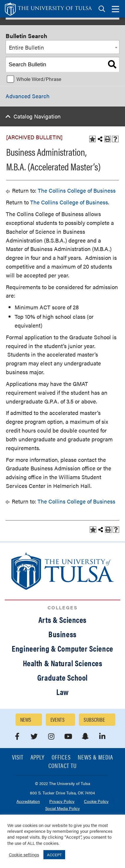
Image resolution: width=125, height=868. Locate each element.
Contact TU (62, 766)
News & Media (96, 758)
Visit (18, 758)
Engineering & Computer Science (62, 648)
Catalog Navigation (37, 116)
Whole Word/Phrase (39, 79)
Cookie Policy (96, 802)
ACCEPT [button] (54, 855)
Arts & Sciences (62, 620)
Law (62, 692)
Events (58, 719)
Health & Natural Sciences (63, 663)
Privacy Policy (62, 802)
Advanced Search (28, 96)
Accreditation (28, 802)
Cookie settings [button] (24, 854)
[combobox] (62, 47)
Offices (61, 758)
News (26, 719)
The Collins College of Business (77, 190)
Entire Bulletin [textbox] (26, 47)
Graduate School (62, 677)
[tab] (102, 9)
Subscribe (94, 719)
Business (62, 634)
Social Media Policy (62, 809)
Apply (38, 758)
